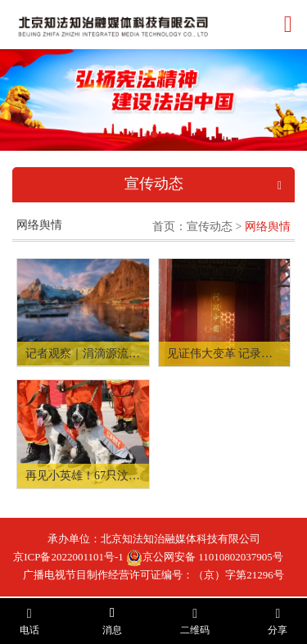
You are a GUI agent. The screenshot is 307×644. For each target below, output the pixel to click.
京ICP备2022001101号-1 (68, 557)
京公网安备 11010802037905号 (205, 557)
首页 (164, 227)
